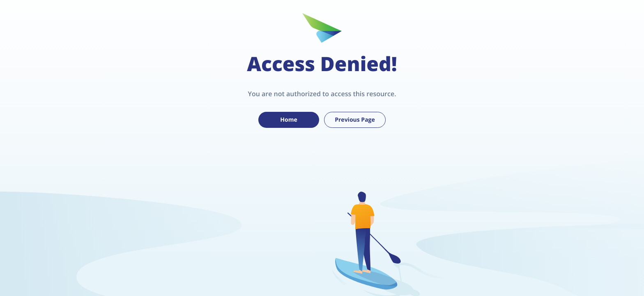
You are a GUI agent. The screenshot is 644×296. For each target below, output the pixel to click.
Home (289, 120)
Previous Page (355, 120)
